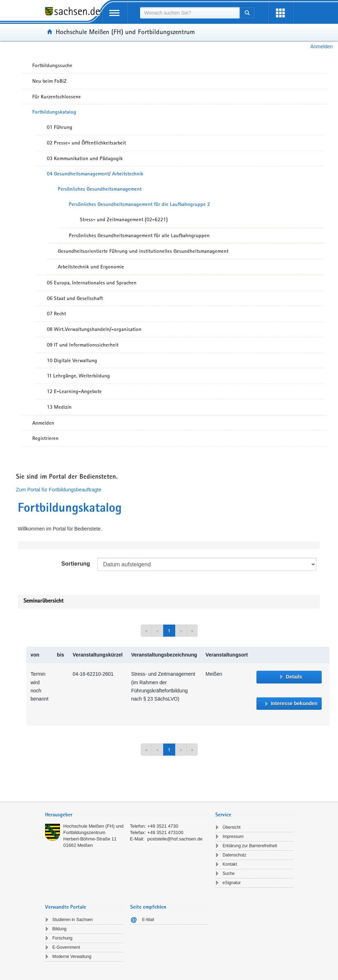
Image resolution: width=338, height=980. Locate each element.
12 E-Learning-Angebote (74, 391)
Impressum (233, 837)
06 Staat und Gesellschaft (75, 298)
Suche (229, 873)
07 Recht (56, 314)
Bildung (60, 929)
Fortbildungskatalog (54, 112)
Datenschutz (235, 855)
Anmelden (322, 47)
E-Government (66, 947)
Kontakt (230, 864)
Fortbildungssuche (52, 65)
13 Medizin (59, 407)
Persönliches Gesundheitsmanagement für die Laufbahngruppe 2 (139, 204)
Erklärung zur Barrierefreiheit (250, 846)
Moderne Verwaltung (72, 957)
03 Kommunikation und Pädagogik (85, 158)
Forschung (63, 938)
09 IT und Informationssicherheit (83, 345)
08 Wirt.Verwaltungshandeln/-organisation (94, 329)
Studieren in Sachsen (73, 920)
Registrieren (45, 438)
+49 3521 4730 (163, 826)
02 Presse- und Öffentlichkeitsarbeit (86, 143)
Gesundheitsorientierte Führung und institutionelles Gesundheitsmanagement (143, 251)
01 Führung (60, 127)
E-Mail (148, 920)
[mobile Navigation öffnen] (115, 13)
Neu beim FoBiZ (49, 81)
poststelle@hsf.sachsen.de (175, 839)
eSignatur (232, 883)
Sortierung (76, 564)
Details (294, 677)
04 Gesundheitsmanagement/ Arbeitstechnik (95, 174)
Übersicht (232, 827)
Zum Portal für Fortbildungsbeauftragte (59, 490)
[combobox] (190, 13)
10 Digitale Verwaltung (72, 360)
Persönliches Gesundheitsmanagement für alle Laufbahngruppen (139, 235)
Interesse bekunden (294, 703)
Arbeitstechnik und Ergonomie (91, 267)
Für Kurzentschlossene (57, 97)
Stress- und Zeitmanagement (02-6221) (124, 219)
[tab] (127, 815)
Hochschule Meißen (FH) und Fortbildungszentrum (125, 32)
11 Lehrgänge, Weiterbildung (78, 376)
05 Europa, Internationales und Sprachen (92, 283)
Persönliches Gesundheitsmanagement (100, 189)
